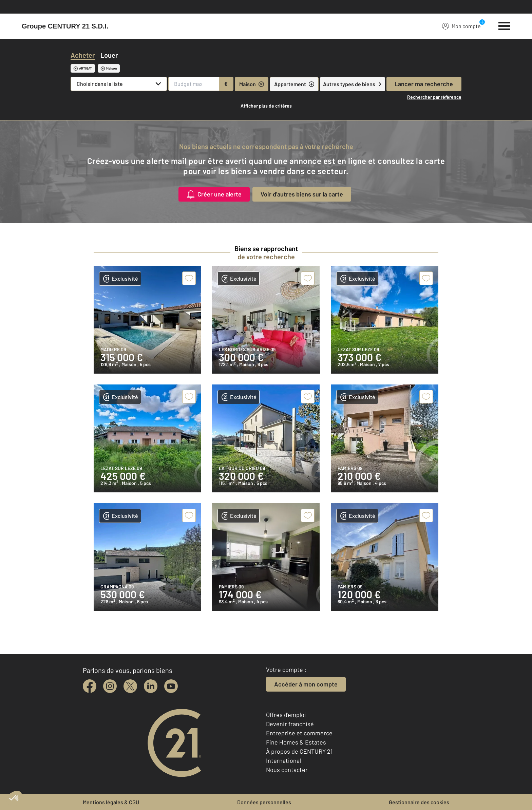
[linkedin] (151, 686)
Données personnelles (264, 802)
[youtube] (171, 686)
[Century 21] (65, 26)
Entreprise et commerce (299, 733)
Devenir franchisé (290, 724)
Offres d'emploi (286, 715)
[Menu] (504, 25)
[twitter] (130, 686)
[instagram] (110, 686)
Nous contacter (287, 770)
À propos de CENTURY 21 (299, 751)
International (283, 760)
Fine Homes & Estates (296, 742)
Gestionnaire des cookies (419, 802)
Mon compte (461, 26)
